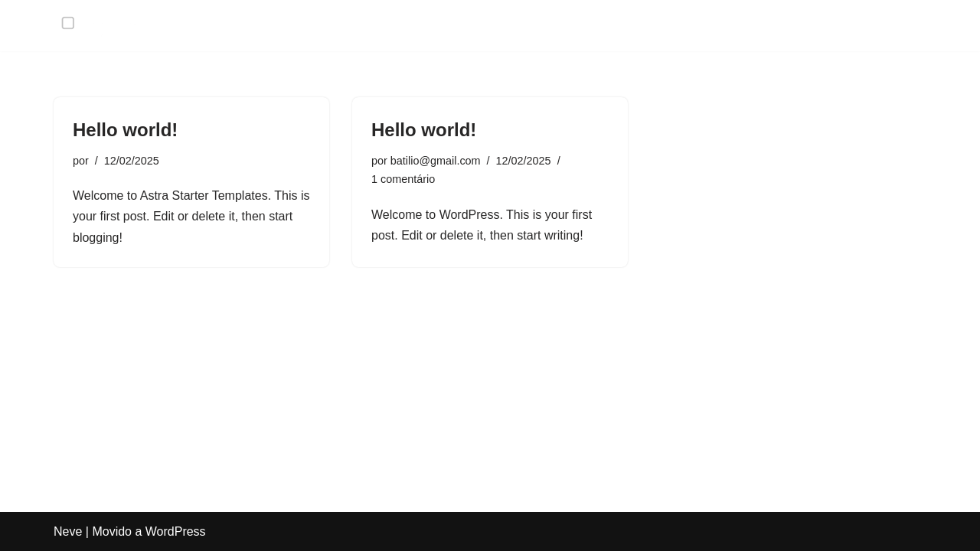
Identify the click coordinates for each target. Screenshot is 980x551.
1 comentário (403, 179)
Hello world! (125, 130)
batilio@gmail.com (436, 161)
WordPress (176, 531)
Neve (68, 531)
